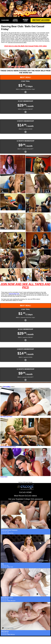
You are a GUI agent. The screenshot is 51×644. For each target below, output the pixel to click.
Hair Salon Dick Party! (6, 416)
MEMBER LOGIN (25, 20)
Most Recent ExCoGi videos (25, 496)
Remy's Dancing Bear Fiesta (8, 447)
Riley (3, 564)
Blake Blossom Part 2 (7, 598)
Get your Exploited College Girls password (26, 499)
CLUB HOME (5, 20)
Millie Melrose (5, 631)
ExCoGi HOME (25, 492)
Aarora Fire (10, 533)
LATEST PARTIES (15, 20)
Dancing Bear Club (14, 294)
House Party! (4, 477)
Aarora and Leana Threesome (9, 530)
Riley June (10, 567)
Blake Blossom (11, 601)
